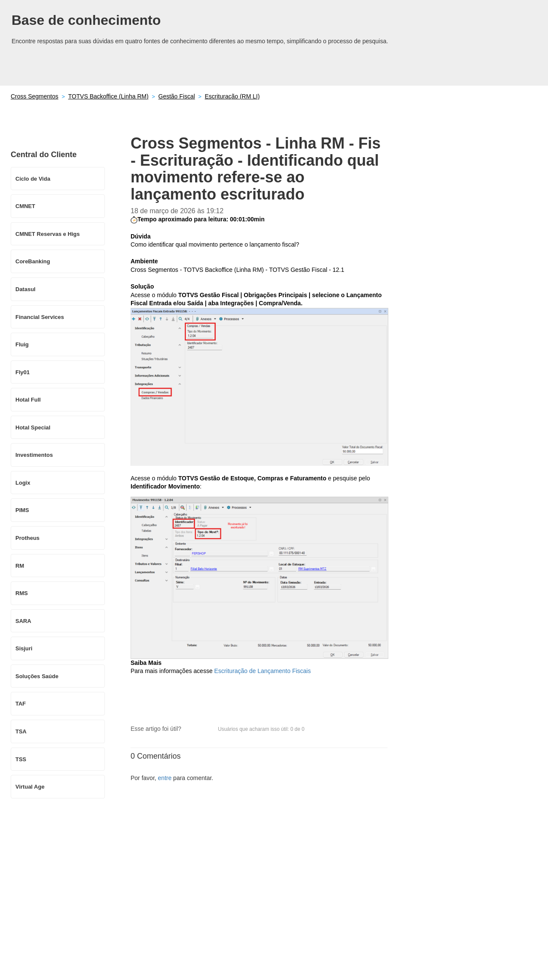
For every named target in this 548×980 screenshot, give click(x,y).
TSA (21, 731)
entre (165, 778)
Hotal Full (28, 400)
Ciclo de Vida (33, 179)
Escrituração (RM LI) (232, 96)
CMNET (25, 206)
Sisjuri (24, 648)
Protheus (27, 538)
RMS (22, 593)
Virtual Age (30, 787)
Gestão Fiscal (177, 96)
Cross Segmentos (34, 96)
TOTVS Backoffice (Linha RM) (108, 96)
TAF (21, 704)
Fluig (22, 344)
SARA (23, 621)
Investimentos (34, 455)
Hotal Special (33, 427)
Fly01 (22, 372)
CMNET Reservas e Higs (48, 234)
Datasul (25, 289)
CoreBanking (33, 261)
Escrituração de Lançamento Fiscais (262, 671)
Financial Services (40, 317)
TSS (21, 759)
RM (20, 566)
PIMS (22, 510)
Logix (23, 483)
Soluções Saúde (37, 676)
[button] (192, 729)
